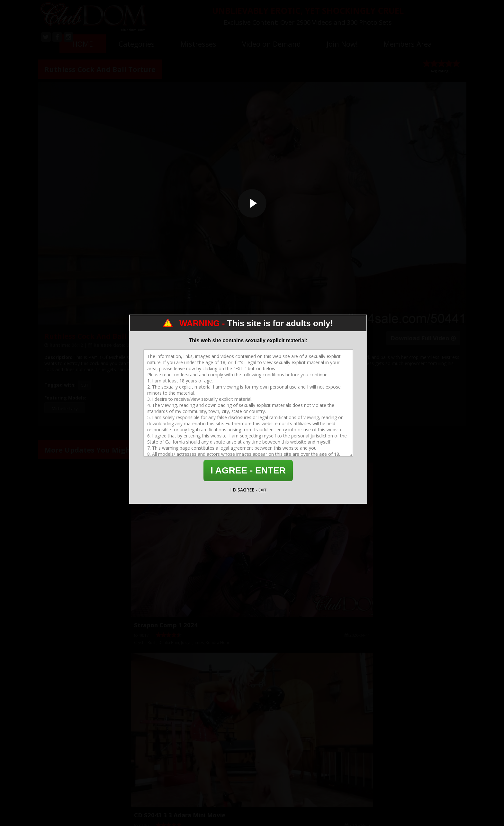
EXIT (262, 490)
